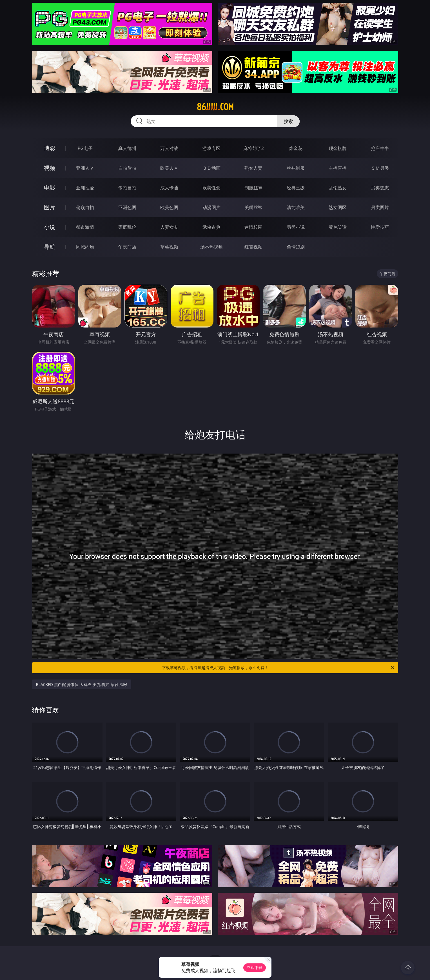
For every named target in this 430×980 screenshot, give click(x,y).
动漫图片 (211, 207)
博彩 (50, 148)
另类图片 (380, 207)
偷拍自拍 (127, 188)
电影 (50, 188)
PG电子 (85, 148)
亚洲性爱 (85, 188)
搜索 (288, 121)
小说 (50, 227)
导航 (50, 247)
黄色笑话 (338, 227)
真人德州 (127, 148)
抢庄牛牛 (380, 148)
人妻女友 (169, 227)
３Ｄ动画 (211, 168)
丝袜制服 (296, 168)
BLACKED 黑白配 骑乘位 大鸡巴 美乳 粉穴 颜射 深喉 (82, 684)
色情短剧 (296, 247)
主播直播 (338, 168)
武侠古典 (211, 227)
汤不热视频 (211, 247)
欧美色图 (169, 207)
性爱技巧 (380, 227)
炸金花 (296, 148)
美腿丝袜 (253, 207)
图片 (50, 207)
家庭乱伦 (127, 227)
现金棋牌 (338, 148)
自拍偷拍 (127, 168)
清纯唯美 (296, 207)
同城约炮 (85, 247)
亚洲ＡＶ (85, 168)
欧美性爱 (211, 188)
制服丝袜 (253, 188)
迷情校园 (253, 227)
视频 (50, 168)
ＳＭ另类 (380, 168)
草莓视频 (169, 247)
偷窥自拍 (85, 207)
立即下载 (255, 967)
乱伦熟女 (338, 188)
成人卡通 (169, 188)
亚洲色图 (127, 207)
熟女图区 (338, 207)
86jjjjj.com (215, 107)
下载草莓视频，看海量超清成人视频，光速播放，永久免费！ (279, 668)
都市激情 (85, 227)
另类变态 (380, 188)
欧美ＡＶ (169, 168)
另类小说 (296, 227)
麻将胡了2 (254, 148)
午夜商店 (127, 247)
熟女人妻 (253, 168)
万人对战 (169, 148)
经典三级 (296, 188)
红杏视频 (253, 247)
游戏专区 (211, 148)
